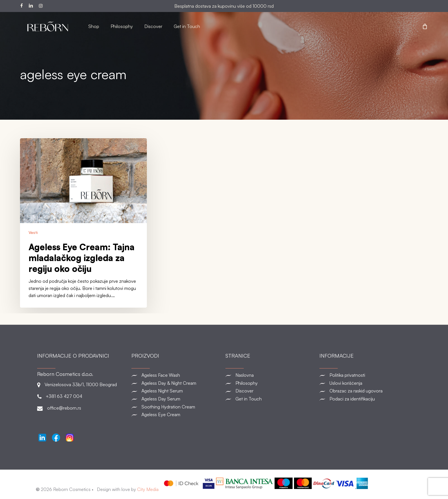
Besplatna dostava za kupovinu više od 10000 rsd (224, 6)
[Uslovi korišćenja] (365, 383)
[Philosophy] (271, 383)
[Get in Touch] (271, 399)
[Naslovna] (271, 375)
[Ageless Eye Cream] (177, 415)
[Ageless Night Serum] (177, 391)
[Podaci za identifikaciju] (365, 399)
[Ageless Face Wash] (177, 375)
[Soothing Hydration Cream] (177, 407)
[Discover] (271, 391)
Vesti (33, 232)
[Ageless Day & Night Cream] (177, 383)
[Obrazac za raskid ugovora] (365, 391)
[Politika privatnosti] (365, 375)
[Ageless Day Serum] (177, 399)
